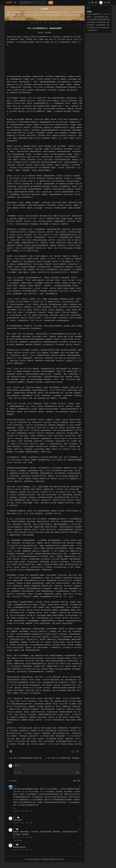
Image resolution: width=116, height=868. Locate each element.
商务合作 (46, 859)
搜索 (51, 2)
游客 (18, 818)
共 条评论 (13, 781)
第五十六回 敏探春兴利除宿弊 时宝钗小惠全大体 (30, 758)
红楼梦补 (56, 23)
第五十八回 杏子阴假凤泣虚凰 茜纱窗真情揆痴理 (67, 758)
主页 (46, 33)
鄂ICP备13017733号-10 (57, 859)
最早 (79, 781)
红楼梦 (49, 33)
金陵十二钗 (38, 23)
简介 (45, 23)
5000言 (9, 2)
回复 (31, 811)
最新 (75, 781)
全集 (32, 23)
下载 (50, 23)
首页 (15, 2)
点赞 (26, 811)
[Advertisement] (45, 62)
